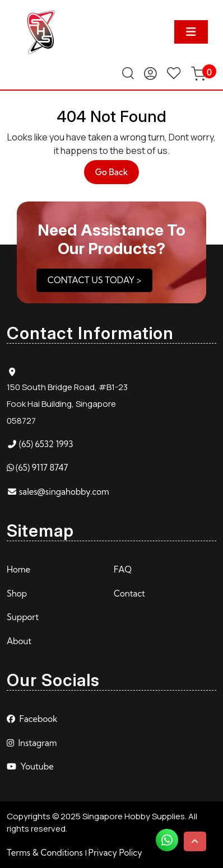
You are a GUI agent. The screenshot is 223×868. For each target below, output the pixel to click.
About (19, 641)
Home (18, 569)
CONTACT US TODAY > (94, 280)
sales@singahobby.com (64, 492)
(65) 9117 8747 (42, 468)
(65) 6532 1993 (46, 444)
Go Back (117, 175)
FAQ (123, 569)
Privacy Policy (115, 853)
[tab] (191, 32)
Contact (129, 593)
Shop (17, 593)
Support (23, 617)
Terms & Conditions (45, 853)
